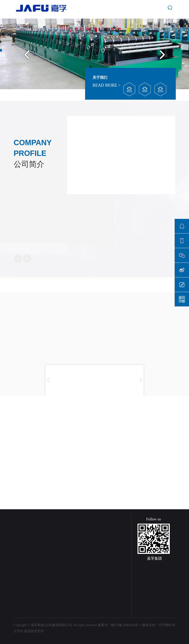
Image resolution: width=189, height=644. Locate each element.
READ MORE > (106, 85)
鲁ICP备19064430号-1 (126, 625)
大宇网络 (165, 625)
